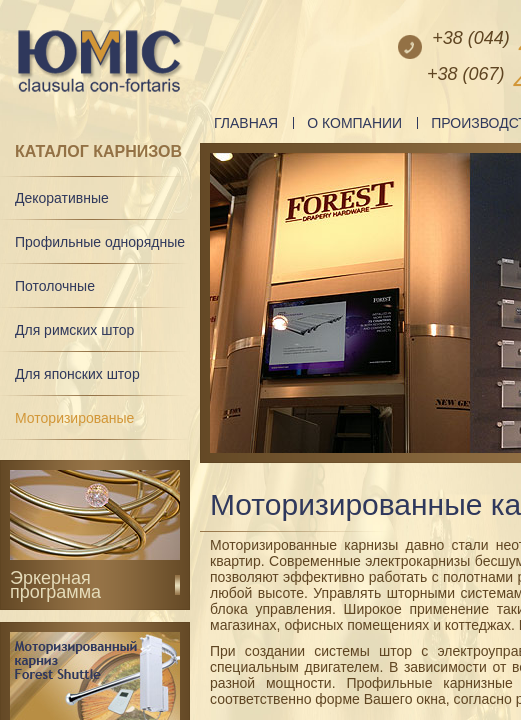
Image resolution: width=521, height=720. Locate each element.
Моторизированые (74, 418)
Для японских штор (77, 374)
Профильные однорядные (100, 242)
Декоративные (62, 198)
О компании (354, 123)
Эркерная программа (55, 585)
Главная (246, 123)
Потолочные (55, 286)
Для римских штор (74, 330)
